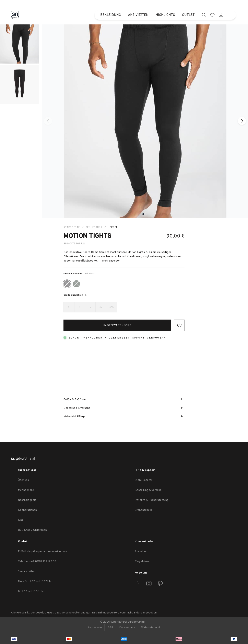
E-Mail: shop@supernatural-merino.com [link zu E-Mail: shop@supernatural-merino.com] (42, 551)
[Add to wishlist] (179, 325)
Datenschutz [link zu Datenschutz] (127, 628)
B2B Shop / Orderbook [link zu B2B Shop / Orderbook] (32, 530)
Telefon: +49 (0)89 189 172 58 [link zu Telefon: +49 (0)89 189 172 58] (37, 561)
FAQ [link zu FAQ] (20, 520)
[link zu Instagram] (149, 584)
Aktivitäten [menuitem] (138, 15)
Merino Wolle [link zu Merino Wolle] (26, 490)
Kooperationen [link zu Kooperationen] (27, 510)
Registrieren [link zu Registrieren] (143, 561)
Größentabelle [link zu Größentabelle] (144, 510)
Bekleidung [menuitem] (111, 15)
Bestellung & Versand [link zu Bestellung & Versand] (148, 490)
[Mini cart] (230, 15)
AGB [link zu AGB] (110, 628)
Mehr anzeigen (111, 261)
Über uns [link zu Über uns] (23, 480)
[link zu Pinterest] (160, 584)
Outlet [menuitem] (188, 15)
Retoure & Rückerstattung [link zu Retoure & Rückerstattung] (152, 500)
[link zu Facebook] (138, 584)
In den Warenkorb (117, 325)
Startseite (72, 227)
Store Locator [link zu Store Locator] (144, 480)
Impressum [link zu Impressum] (95, 628)
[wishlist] (212, 15)
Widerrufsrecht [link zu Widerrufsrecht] (151, 628)
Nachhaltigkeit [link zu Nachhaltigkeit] (27, 500)
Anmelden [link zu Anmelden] (141, 551)
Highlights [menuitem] (165, 15)
